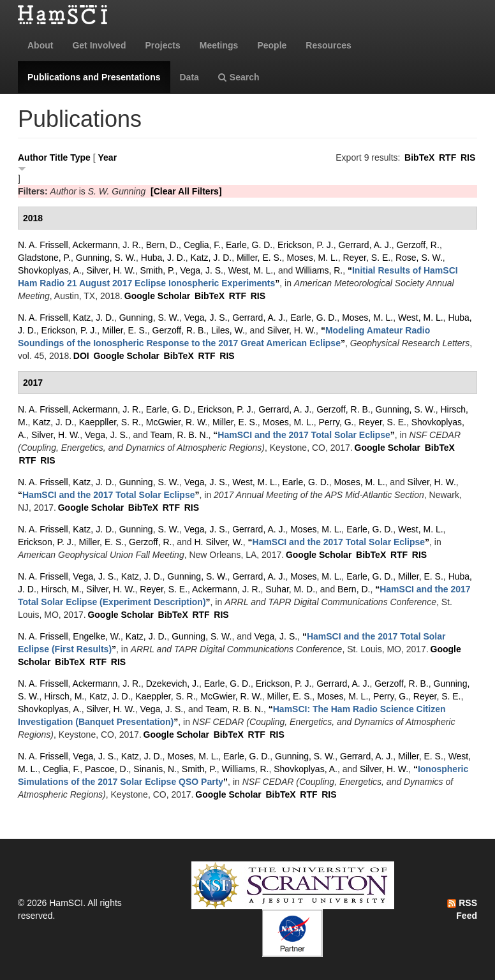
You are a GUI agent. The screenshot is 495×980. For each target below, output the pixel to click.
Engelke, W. (97, 636)
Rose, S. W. (419, 258)
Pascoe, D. (107, 769)
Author (33, 157)
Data (189, 77)
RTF (447, 157)
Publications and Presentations (94, 77)
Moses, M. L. (313, 258)
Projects (162, 45)
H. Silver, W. (219, 542)
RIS (468, 157)
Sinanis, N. (155, 769)
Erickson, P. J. (306, 245)
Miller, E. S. (259, 258)
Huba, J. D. (163, 258)
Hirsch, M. (62, 589)
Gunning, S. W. (106, 258)
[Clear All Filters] (186, 191)
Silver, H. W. (110, 270)
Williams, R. (319, 270)
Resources (329, 45)
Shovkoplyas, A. (50, 270)
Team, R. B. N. (180, 435)
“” (304, 435)
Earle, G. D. (249, 245)
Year (108, 157)
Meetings (219, 45)
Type (80, 157)
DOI (81, 356)
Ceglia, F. (202, 245)
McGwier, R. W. (177, 422)
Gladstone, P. (44, 258)
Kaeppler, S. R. (165, 696)
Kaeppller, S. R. (110, 422)
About (40, 45)
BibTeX (419, 157)
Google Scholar (157, 296)
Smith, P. (157, 270)
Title (59, 157)
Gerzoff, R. (417, 245)
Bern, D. (162, 245)
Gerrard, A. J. (365, 245)
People (272, 45)
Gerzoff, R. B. (180, 330)
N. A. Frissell (43, 245)
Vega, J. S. (202, 270)
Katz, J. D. (211, 258)
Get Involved (99, 45)
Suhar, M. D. (290, 589)
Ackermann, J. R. (107, 245)
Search (239, 77)
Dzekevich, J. (173, 684)
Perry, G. (336, 422)
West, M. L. (251, 270)
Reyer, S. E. (366, 258)
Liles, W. (228, 330)
